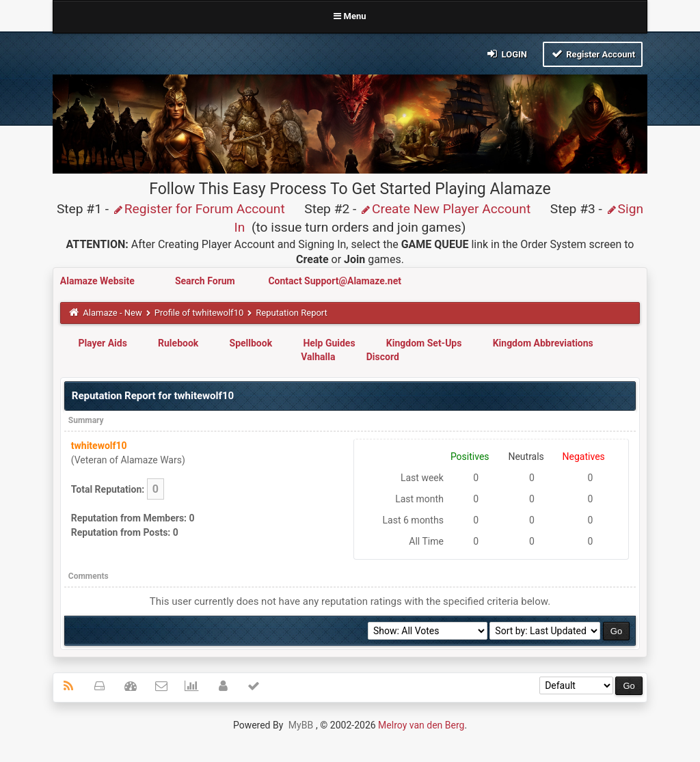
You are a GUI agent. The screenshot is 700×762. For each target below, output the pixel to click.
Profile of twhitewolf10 (199, 313)
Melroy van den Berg (421, 725)
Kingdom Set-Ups (424, 343)
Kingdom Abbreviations (543, 343)
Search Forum (206, 281)
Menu (350, 16)
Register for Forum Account (199, 209)
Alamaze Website (98, 281)
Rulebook (178, 343)
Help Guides (329, 343)
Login (506, 54)
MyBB (301, 725)
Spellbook (251, 343)
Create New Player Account (445, 209)
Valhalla (318, 357)
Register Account (593, 54)
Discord (383, 357)
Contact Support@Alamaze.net (335, 281)
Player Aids (102, 343)
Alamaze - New (112, 313)
